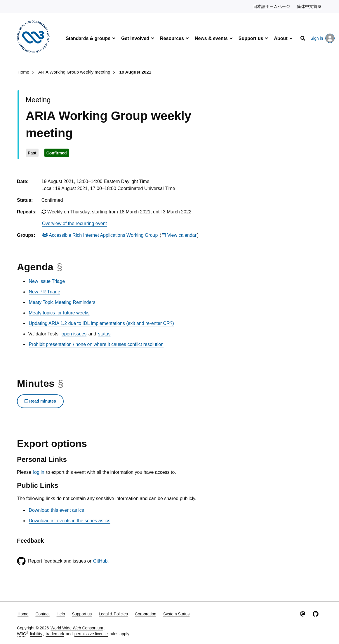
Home (23, 72)
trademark (55, 634)
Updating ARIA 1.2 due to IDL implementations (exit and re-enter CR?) (101, 323)
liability (36, 634)
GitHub (100, 561)
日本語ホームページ (272, 6)
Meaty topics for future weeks (59, 313)
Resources (172, 38)
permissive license (91, 634)
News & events (211, 38)
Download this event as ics (56, 510)
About (281, 38)
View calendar (179, 235)
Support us (251, 38)
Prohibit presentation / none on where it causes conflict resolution (96, 344)
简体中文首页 (310, 6)
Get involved (135, 38)
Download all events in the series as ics (69, 521)
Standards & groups (88, 38)
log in (39, 472)
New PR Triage (44, 292)
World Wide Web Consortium (77, 628)
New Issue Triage (47, 281)
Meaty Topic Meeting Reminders (62, 302)
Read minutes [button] (40, 401)
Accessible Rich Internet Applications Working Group (101, 235)
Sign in (323, 38)
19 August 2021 (135, 72)
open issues (74, 334)
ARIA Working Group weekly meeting (74, 72)
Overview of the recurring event (74, 223)
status (104, 334)
